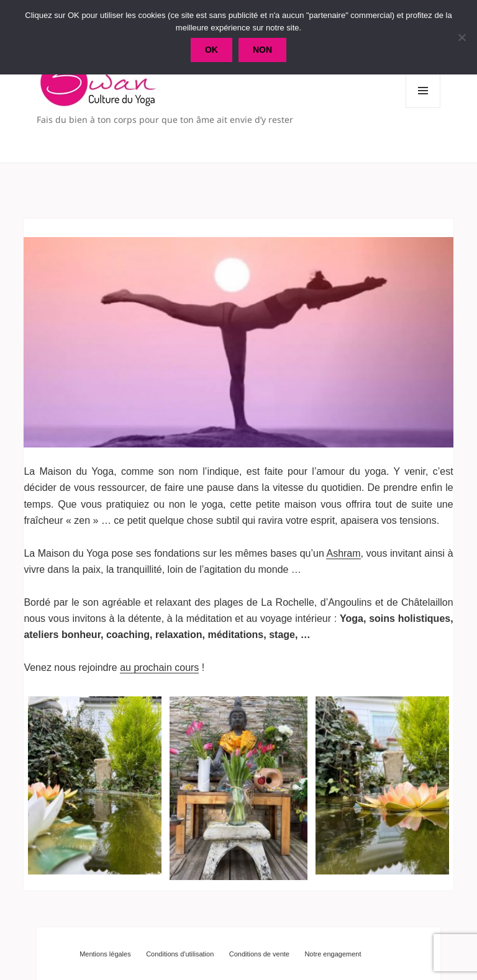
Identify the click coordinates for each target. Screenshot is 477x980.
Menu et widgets (423, 108)
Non (262, 50)
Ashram (343, 553)
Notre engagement (333, 954)
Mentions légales (105, 954)
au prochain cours (159, 668)
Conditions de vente (259, 954)
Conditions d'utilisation (180, 954)
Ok (211, 50)
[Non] (461, 37)
